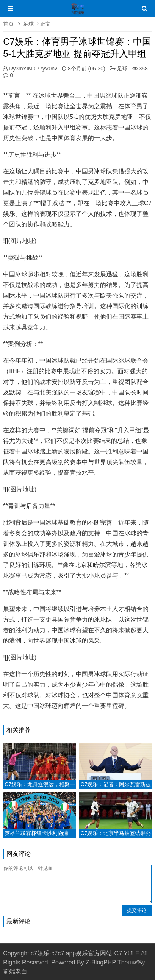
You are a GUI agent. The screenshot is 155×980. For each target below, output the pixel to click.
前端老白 (15, 971)
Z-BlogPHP (101, 962)
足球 (28, 24)
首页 (8, 24)
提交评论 (137, 910)
